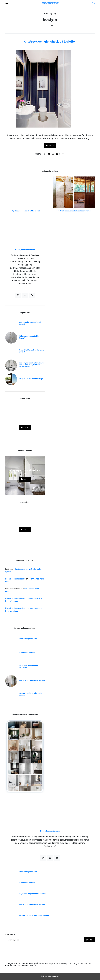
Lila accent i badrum (27, 653)
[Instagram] (18, 295)
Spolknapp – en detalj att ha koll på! (26, 211)
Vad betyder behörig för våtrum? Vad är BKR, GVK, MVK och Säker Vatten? (32, 365)
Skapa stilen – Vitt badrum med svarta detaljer (25, 420)
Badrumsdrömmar (50, 3)
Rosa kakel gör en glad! (25, 524)
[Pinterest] (25, 295)
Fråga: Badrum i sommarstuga (31, 379)
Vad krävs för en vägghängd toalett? (30, 323)
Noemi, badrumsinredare (25, 250)
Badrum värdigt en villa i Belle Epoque (31, 694)
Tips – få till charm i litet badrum (32, 680)
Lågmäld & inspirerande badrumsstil (28, 666)
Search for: (10, 935)
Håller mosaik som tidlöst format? (29, 337)
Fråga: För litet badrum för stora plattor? (32, 351)
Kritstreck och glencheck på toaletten (50, 42)
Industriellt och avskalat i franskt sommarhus (74, 211)
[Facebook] (32, 295)
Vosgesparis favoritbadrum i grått (25, 472)
